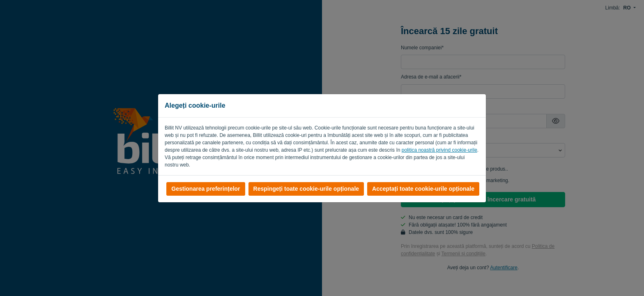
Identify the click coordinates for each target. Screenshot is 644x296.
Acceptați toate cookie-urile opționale (423, 189)
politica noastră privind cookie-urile (439, 150)
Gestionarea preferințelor (206, 189)
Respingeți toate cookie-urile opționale (306, 189)
